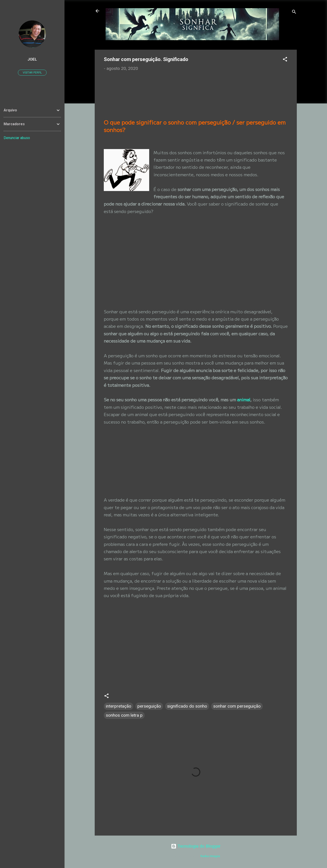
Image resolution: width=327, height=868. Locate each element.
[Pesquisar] (294, 12)
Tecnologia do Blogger (196, 846)
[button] (285, 60)
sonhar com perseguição (237, 706)
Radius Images (210, 856)
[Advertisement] (143, 96)
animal (244, 399)
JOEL (32, 59)
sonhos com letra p (124, 715)
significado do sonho (187, 706)
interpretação (119, 706)
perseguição (149, 706)
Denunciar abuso (17, 138)
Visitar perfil (32, 73)
